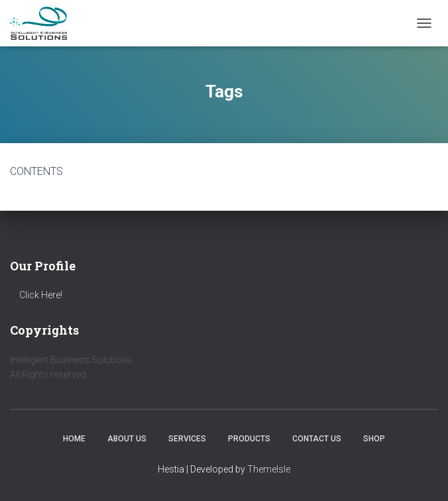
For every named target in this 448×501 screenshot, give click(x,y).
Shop (374, 439)
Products (249, 439)
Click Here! (41, 295)
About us (127, 439)
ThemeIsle (269, 469)
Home (74, 439)
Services (187, 439)
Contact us (317, 439)
